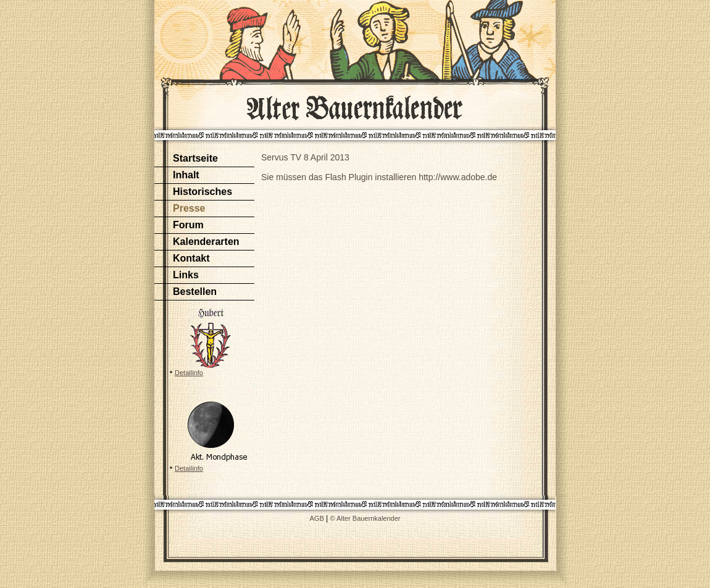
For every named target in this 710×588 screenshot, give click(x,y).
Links (186, 275)
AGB (317, 518)
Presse (189, 208)
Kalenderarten (206, 242)
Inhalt (186, 175)
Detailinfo (189, 373)
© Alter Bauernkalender (365, 518)
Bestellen (195, 292)
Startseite (195, 158)
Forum (188, 225)
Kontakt (191, 258)
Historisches (203, 192)
